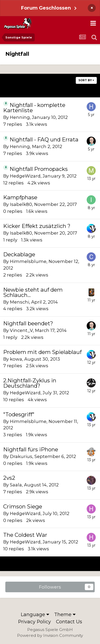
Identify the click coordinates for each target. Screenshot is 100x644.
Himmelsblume (28, 261)
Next (81, 90)
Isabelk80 (21, 204)
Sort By (86, 80)
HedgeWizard (25, 176)
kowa (16, 359)
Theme (65, 614)
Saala (16, 485)
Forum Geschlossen (46, 8)
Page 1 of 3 (50, 90)
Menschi (19, 302)
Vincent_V (21, 330)
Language (35, 614)
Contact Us (69, 622)
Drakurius (21, 456)
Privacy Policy (35, 622)
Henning (20, 117)
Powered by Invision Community (50, 635)
